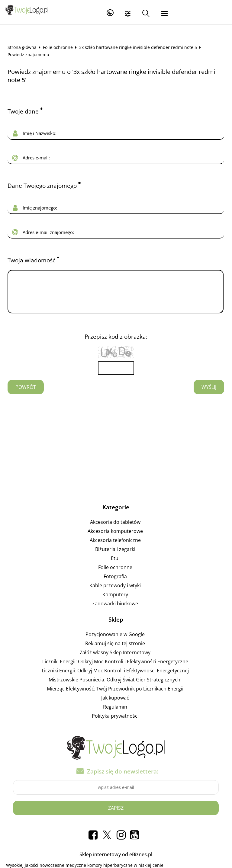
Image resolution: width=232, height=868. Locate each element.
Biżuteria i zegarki (115, 556)
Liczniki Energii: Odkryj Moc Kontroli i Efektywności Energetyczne (115, 669)
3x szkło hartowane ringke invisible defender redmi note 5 (138, 47)
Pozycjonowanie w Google (115, 642)
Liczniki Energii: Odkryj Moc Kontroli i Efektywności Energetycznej (115, 678)
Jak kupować (115, 705)
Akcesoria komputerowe (115, 538)
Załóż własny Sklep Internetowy (115, 660)
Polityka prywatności (115, 723)
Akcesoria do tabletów (115, 529)
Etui (115, 565)
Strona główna (22, 47)
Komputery (115, 602)
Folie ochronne (58, 47)
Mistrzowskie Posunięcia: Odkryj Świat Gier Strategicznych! (115, 687)
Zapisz (116, 815)
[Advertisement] (116, 453)
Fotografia (115, 584)
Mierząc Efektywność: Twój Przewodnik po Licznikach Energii (115, 696)
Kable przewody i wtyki (115, 593)
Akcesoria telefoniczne (115, 547)
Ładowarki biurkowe (115, 611)
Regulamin (115, 714)
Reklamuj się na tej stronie (115, 651)
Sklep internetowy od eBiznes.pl (116, 862)
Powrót (26, 394)
